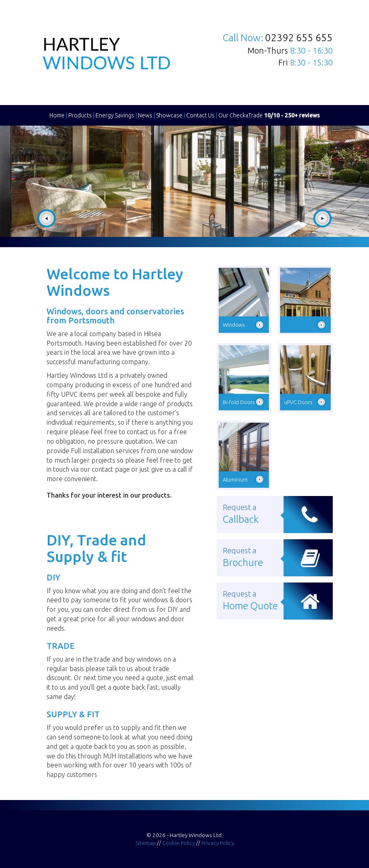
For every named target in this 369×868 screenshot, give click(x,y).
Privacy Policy (218, 843)
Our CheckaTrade (269, 115)
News (145, 115)
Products (80, 115)
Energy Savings (115, 115)
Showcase (169, 115)
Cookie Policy (179, 843)
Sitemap (146, 843)
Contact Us (200, 115)
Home (57, 115)
